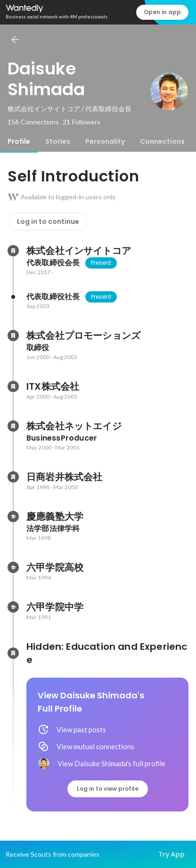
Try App (171, 854)
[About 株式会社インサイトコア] (13, 251)
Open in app (162, 12)
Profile (19, 141)
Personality (105, 141)
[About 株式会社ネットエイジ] (13, 426)
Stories (58, 141)
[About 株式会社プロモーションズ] (13, 336)
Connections (162, 141)
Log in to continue (48, 221)
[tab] (19, 141)
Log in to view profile (108, 789)
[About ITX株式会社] (13, 386)
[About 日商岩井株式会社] (13, 477)
